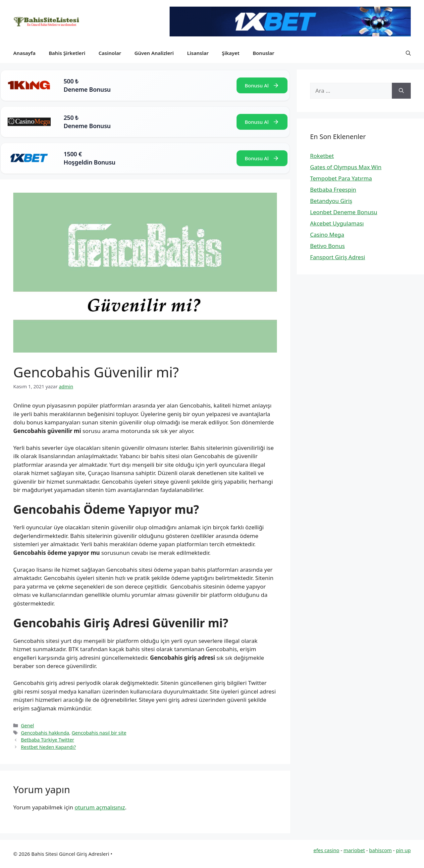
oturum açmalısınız (100, 807)
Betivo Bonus (327, 246)
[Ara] (401, 91)
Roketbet (322, 156)
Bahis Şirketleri (67, 53)
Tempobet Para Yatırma (341, 178)
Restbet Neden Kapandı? (48, 747)
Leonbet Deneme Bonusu (344, 212)
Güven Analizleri (154, 53)
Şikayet (231, 53)
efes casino (326, 850)
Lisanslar (198, 53)
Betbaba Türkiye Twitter (48, 740)
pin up (403, 850)
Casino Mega (327, 235)
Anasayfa (24, 53)
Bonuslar (264, 53)
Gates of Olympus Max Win (346, 167)
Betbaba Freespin (333, 190)
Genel (27, 725)
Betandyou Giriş (331, 201)
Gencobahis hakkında (45, 733)
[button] (408, 53)
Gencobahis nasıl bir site (99, 733)
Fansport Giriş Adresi (338, 257)
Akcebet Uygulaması (337, 223)
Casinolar (110, 53)
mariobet (354, 850)
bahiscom (380, 850)
